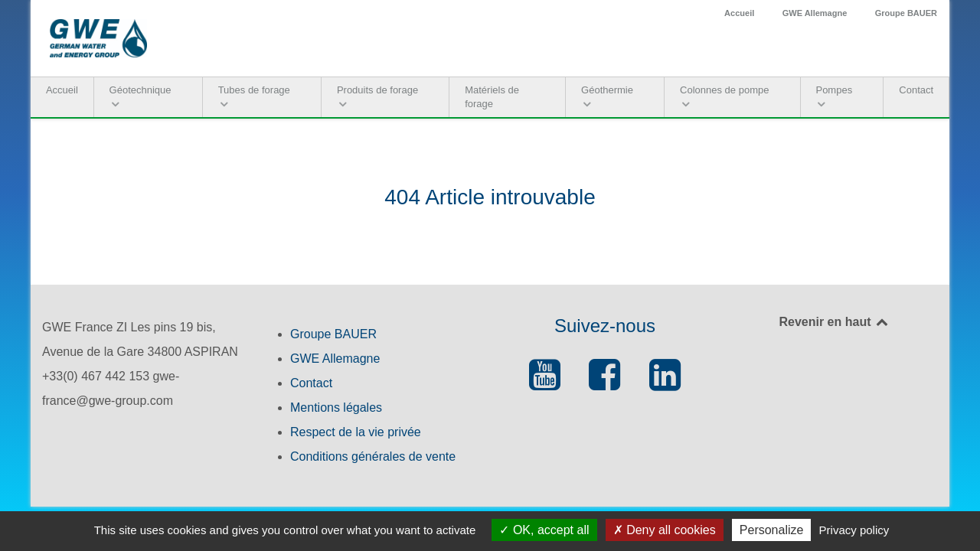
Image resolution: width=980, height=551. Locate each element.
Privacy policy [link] (854, 530)
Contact (311, 383)
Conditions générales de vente (373, 456)
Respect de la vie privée (356, 432)
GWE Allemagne (815, 13)
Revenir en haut (834, 322)
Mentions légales (336, 408)
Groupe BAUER (906, 13)
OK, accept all (544, 530)
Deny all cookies (665, 530)
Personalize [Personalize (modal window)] (772, 530)
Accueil (739, 13)
